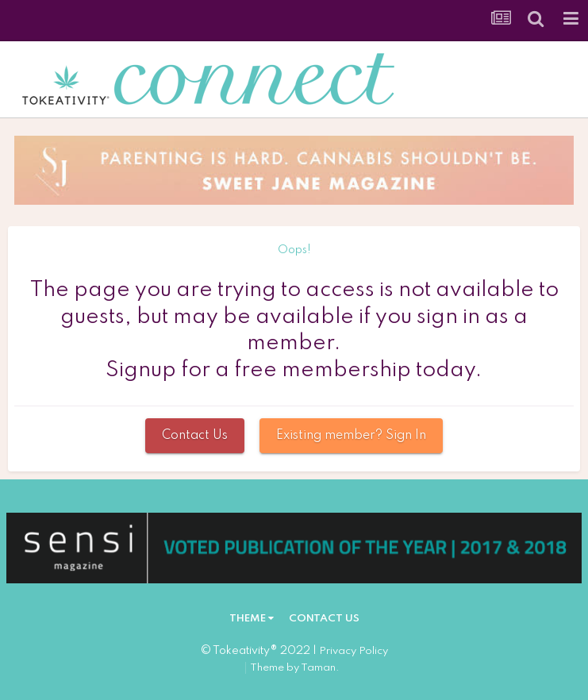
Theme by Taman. (295, 668)
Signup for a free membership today (290, 370)
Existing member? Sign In (351, 436)
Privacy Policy (354, 651)
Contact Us (195, 436)
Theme (252, 619)
